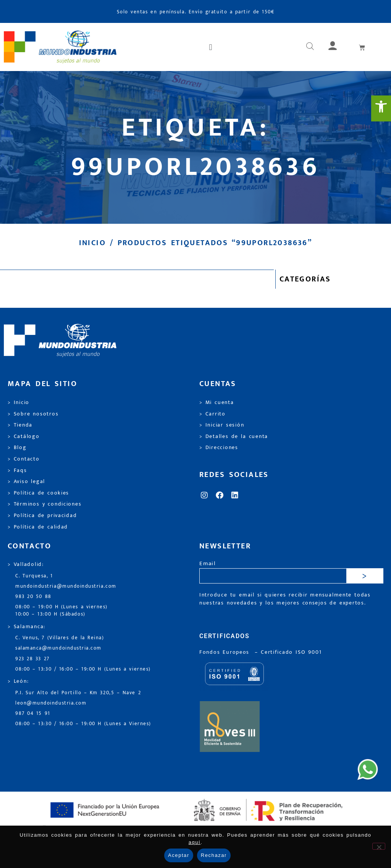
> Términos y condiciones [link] (44, 504)
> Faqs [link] (17, 470)
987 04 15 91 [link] (33, 714)
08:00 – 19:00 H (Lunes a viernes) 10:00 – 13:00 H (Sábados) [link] (61, 611)
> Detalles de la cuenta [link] (234, 436)
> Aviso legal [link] (26, 482)
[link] (381, 108)
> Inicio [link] (19, 402)
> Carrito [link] (212, 414)
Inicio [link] (92, 243)
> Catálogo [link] (24, 436)
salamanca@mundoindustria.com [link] (58, 648)
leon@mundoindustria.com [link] (51, 703)
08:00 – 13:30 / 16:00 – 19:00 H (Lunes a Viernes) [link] (83, 724)
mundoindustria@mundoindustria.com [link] (66, 586)
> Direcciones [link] (219, 448)
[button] (211, 47)
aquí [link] (195, 842)
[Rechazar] (379, 846)
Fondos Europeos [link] (226, 652)
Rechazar (214, 855)
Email (208, 564)
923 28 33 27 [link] (32, 659)
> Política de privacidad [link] (42, 516)
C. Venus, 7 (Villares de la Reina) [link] (60, 638)
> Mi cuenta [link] (217, 402)
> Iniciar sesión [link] (222, 425)
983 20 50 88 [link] (33, 597)
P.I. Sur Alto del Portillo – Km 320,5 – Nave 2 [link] (78, 693)
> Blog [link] (17, 448)
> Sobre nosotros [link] (33, 414)
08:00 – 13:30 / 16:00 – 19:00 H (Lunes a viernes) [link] (83, 669)
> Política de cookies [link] (38, 493)
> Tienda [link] (20, 425)
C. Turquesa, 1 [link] (34, 576)
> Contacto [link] (24, 459)
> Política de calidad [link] (38, 527)
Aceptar (179, 855)
